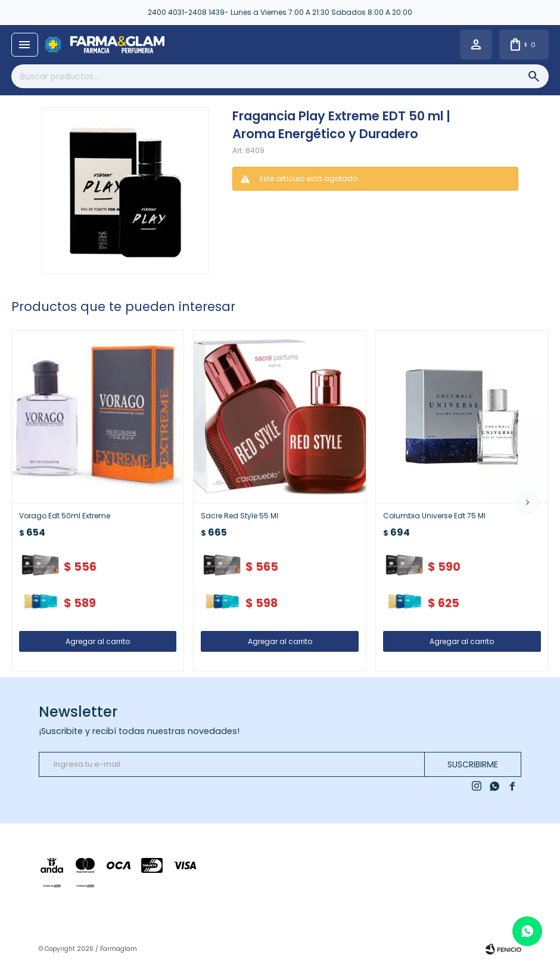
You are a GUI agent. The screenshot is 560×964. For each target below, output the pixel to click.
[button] (528, 502)
